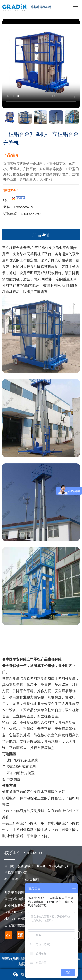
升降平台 (20, 691)
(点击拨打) (33, 879)
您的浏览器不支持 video (41, 63)
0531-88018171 (15, 879)
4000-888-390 (51, 866)
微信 (25, 974)
